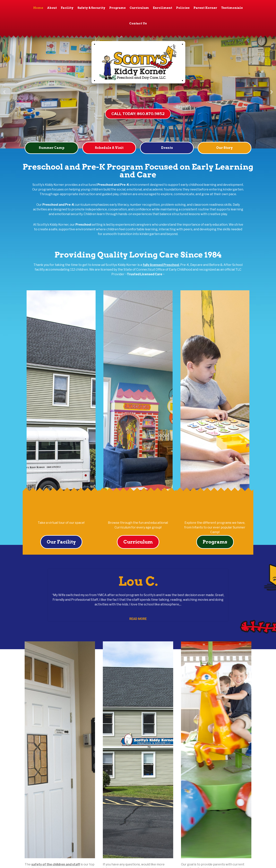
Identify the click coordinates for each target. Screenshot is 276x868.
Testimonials (232, 8)
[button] (4, 92)
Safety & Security (91, 8)
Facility (67, 8)
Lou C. (138, 581)
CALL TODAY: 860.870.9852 (138, 114)
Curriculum (139, 8)
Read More (138, 619)
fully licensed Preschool (161, 265)
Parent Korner (205, 8)
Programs (117, 8)
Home (38, 8)
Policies (183, 8)
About (52, 8)
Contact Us (138, 23)
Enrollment (163, 8)
